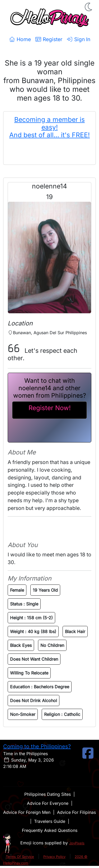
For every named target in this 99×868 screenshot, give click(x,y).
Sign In (78, 39)
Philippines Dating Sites (48, 794)
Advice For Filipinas (76, 812)
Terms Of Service (20, 857)
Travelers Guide (50, 821)
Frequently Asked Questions (50, 830)
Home (20, 39)
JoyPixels (77, 843)
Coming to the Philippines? (37, 746)
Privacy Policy (54, 857)
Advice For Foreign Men (27, 812)
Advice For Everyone (48, 803)
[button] (89, 7)
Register (49, 39)
